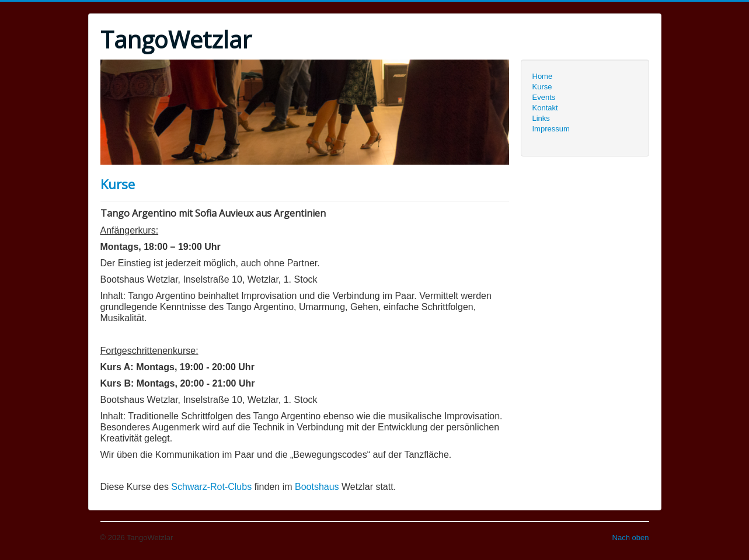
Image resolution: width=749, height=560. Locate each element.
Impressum (551, 129)
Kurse (118, 184)
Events (544, 97)
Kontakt (545, 108)
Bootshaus (317, 487)
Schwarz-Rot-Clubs (211, 487)
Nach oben (631, 538)
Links (541, 118)
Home (543, 76)
